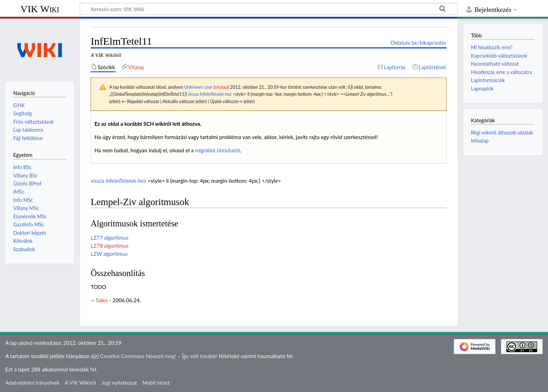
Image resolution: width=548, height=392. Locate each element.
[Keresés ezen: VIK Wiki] (269, 9)
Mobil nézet (156, 383)
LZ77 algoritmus (109, 238)
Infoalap (480, 141)
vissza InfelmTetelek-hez (210, 94)
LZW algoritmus (109, 254)
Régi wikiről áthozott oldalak (502, 133)
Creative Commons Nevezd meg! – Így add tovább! (159, 356)
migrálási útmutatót (218, 150)
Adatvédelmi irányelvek (32, 383)
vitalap (221, 87)
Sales (102, 300)
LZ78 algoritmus (109, 246)
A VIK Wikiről (80, 383)
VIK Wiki (40, 9)
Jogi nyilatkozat (119, 383)
